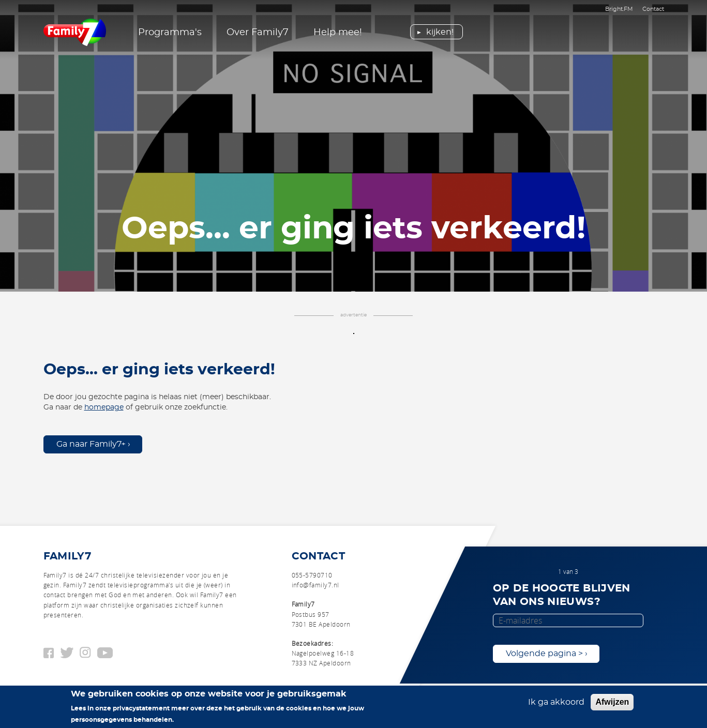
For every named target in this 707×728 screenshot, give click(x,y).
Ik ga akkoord (556, 704)
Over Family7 (258, 33)
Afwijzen (612, 704)
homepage (104, 407)
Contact (653, 9)
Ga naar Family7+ (91, 444)
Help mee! (338, 33)
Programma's (170, 33)
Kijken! (440, 32)
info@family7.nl (315, 585)
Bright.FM (619, 9)
